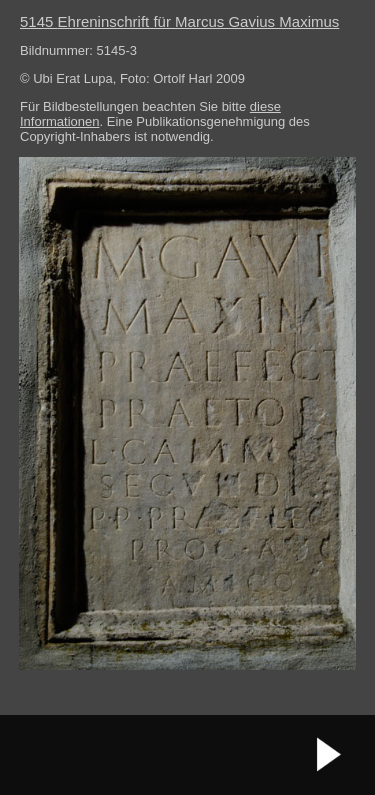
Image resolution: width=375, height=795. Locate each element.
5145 (179, 21)
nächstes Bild (330, 755)
